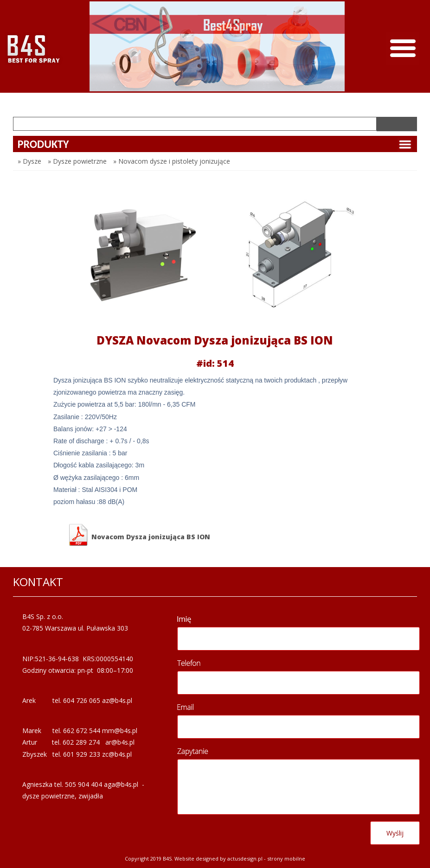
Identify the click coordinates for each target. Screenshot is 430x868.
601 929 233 (82, 754)
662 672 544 (82, 731)
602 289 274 (81, 742)
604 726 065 (82, 700)
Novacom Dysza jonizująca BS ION (139, 535)
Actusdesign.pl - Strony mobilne (266, 858)
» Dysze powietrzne (77, 161)
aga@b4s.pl (121, 784)
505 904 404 (83, 784)
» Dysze (29, 161)
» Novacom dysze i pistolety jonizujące (172, 161)
